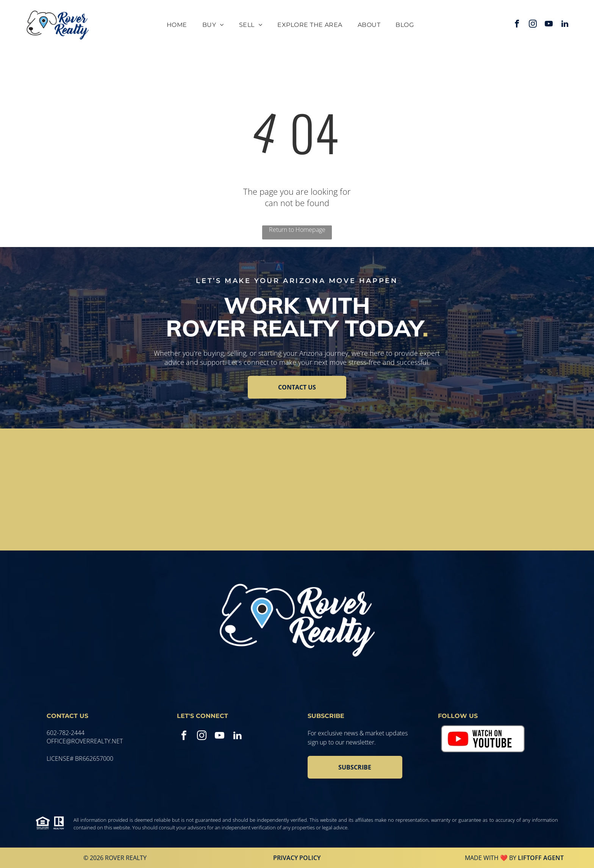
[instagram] (533, 25)
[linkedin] (565, 25)
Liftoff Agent (541, 858)
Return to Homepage (297, 230)
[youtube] (549, 25)
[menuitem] (177, 25)
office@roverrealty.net (85, 741)
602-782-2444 (66, 733)
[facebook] (517, 25)
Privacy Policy (297, 858)
